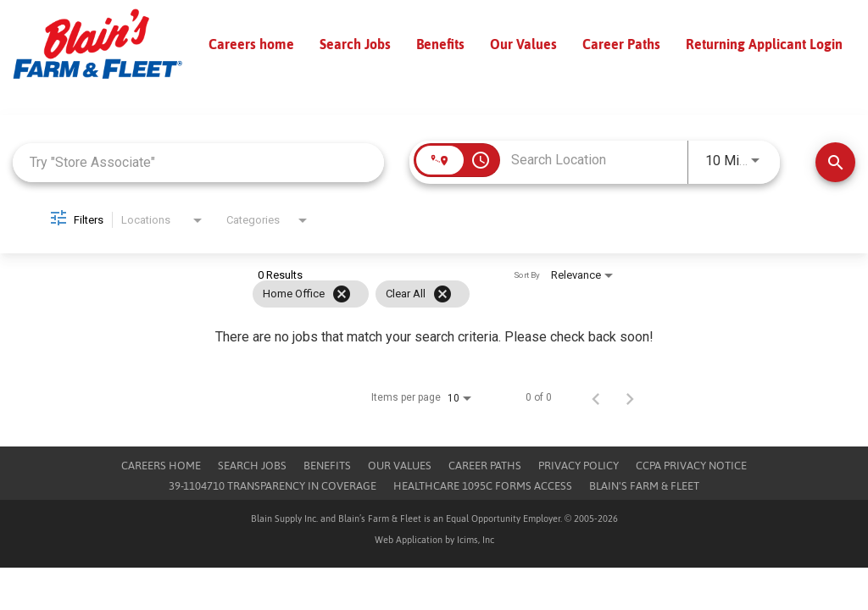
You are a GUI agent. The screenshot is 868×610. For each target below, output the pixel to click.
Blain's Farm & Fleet (644, 486)
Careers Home (161, 466)
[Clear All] (442, 294)
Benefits (440, 44)
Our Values (523, 44)
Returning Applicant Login (764, 44)
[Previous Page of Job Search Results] (596, 397)
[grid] (402, 294)
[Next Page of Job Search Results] (630, 397)
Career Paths (621, 44)
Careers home (251, 44)
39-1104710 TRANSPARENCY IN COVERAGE (273, 486)
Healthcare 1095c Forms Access (483, 486)
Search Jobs (355, 44)
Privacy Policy (579, 466)
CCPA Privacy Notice (691, 466)
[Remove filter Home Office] (342, 294)
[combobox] (198, 162)
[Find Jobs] (835, 162)
